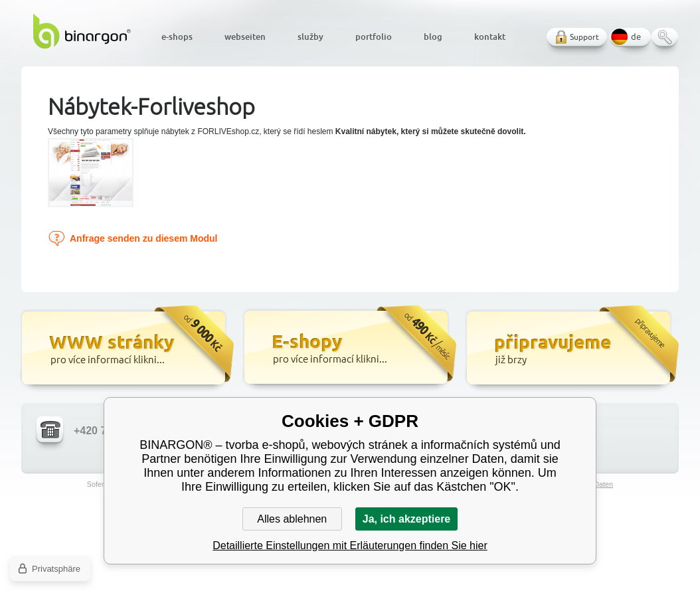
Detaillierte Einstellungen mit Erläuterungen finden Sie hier (350, 546)
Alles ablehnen (292, 519)
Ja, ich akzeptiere (407, 519)
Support (584, 37)
